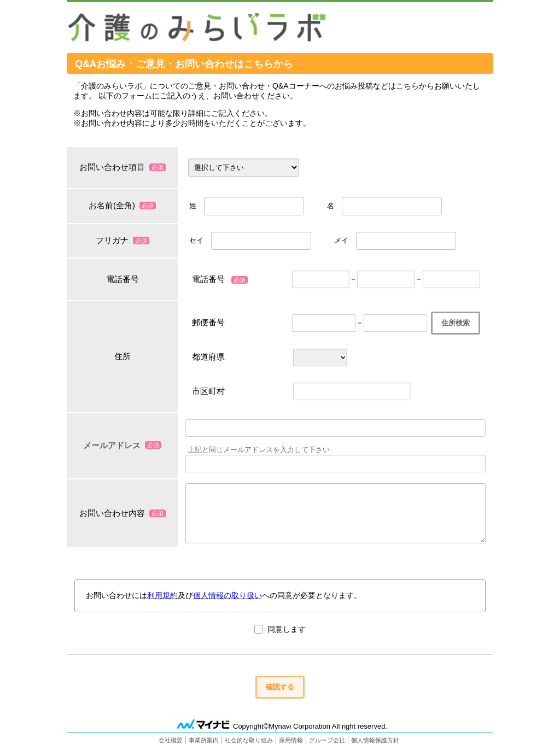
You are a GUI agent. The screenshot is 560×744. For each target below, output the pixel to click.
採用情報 (291, 740)
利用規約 (162, 595)
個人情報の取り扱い (227, 595)
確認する (280, 686)
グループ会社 (327, 740)
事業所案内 (204, 740)
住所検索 (456, 323)
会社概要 (171, 740)
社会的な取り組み (249, 740)
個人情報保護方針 (375, 740)
